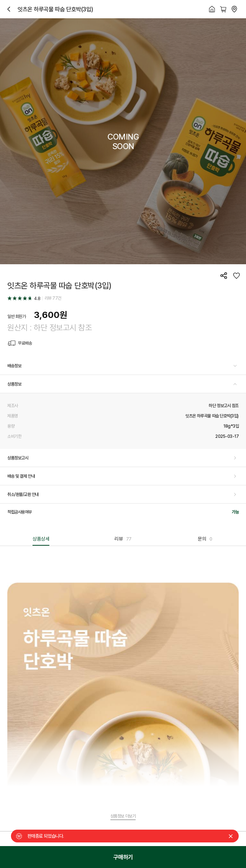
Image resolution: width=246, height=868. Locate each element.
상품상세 (41, 539)
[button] (123, 366)
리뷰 (123, 539)
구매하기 (123, 857)
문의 (205, 539)
